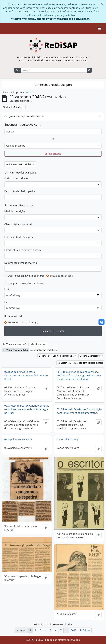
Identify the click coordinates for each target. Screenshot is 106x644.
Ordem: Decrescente (90, 356)
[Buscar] (53, 132)
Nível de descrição (15, 211)
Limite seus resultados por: (53, 85)
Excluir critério (53, 154)
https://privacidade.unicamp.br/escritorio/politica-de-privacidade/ (51, 19)
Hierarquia (38, 344)
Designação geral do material (21, 263)
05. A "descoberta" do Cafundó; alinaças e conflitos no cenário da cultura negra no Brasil (27, 409)
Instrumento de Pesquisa (19, 237)
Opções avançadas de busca (24, 116)
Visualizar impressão (15, 344)
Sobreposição (16, 322)
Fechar (30, 93)
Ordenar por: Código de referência (57, 356)
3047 (74, 630)
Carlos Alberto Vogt (68, 440)
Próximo (85, 630)
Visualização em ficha (16, 350)
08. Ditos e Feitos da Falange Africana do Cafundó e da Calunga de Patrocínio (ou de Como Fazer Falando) (79, 375)
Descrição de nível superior (20, 191)
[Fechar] (102, 4)
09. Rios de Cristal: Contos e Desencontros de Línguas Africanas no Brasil (26, 375)
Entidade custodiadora (17, 178)
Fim (6, 302)
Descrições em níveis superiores (26, 276)
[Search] (54, 70)
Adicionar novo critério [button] (19, 164)
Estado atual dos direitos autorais (23, 250)
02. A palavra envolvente (18, 440)
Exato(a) (34, 322)
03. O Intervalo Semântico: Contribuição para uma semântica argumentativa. (79, 411)
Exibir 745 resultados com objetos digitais (80, 363)
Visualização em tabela (44, 350)
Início (7, 289)
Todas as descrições (61, 276)
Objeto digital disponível (18, 224)
